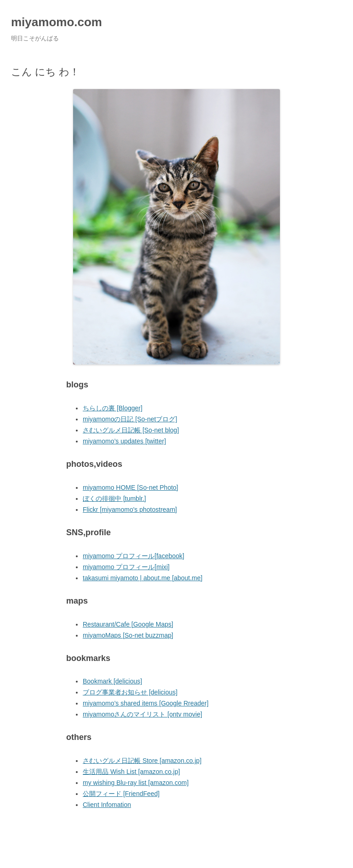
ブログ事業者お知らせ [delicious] (130, 692)
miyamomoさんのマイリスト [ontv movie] (142, 714)
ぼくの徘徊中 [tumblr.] (114, 498)
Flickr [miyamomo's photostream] (130, 510)
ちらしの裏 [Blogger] (113, 408)
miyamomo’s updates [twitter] (124, 441)
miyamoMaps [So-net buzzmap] (128, 635)
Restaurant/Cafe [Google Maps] (128, 624)
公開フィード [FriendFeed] (121, 794)
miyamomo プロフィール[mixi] (126, 567)
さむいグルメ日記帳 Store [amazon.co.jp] (142, 761)
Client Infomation (107, 805)
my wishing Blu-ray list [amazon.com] (136, 783)
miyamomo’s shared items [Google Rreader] (146, 703)
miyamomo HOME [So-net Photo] (131, 487)
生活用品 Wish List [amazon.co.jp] (131, 772)
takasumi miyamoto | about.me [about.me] (142, 578)
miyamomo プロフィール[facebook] (134, 556)
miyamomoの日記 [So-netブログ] (130, 419)
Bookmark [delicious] (112, 681)
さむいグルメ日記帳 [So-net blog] (131, 430)
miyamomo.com (57, 22)
